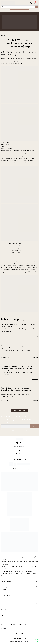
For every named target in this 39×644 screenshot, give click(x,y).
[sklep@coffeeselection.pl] (20, 456)
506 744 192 (19, 453)
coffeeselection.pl (19, 446)
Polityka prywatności (32, 625)
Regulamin (3, 628)
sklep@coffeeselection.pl (19, 459)
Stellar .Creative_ (23, 642)
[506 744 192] (20, 450)
